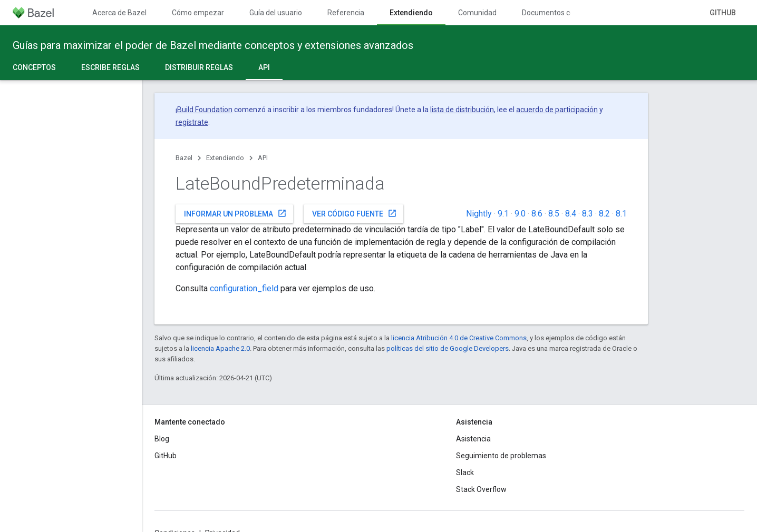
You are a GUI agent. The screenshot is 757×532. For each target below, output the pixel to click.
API (263, 158)
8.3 (588, 214)
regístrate (192, 122)
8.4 (571, 214)
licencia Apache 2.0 (220, 348)
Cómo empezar (198, 13)
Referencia (346, 13)
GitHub (723, 13)
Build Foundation (205, 110)
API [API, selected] (264, 67)
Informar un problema (235, 213)
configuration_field (244, 288)
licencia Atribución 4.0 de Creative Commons (459, 338)
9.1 (503, 214)
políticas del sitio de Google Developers (448, 348)
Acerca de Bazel (119, 13)
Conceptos (34, 67)
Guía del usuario (276, 13)
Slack (465, 472)
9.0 (520, 214)
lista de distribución (462, 110)
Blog (162, 439)
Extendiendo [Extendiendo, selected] (411, 13)
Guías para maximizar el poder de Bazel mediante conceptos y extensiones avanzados (213, 45)
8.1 (621, 214)
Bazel (184, 158)
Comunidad (477, 13)
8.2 (604, 214)
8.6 (537, 214)
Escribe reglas (110, 67)
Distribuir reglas (199, 67)
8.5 (554, 214)
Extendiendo (225, 158)
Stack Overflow (481, 489)
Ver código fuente (355, 213)
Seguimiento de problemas (501, 456)
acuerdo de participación (557, 110)
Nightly (479, 214)
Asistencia (473, 439)
